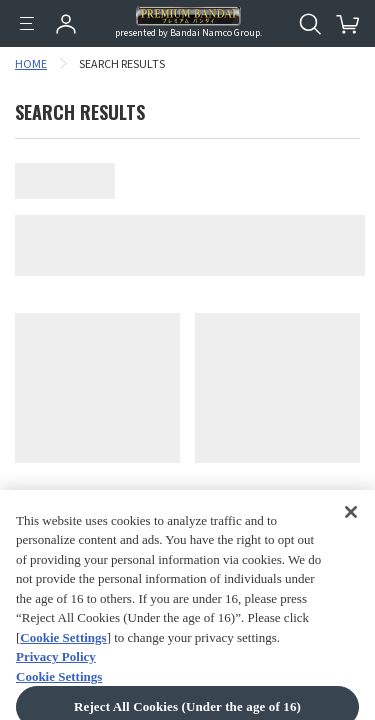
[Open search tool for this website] (310, 24)
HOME (31, 64)
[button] (336, 664)
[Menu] (27, 24)
